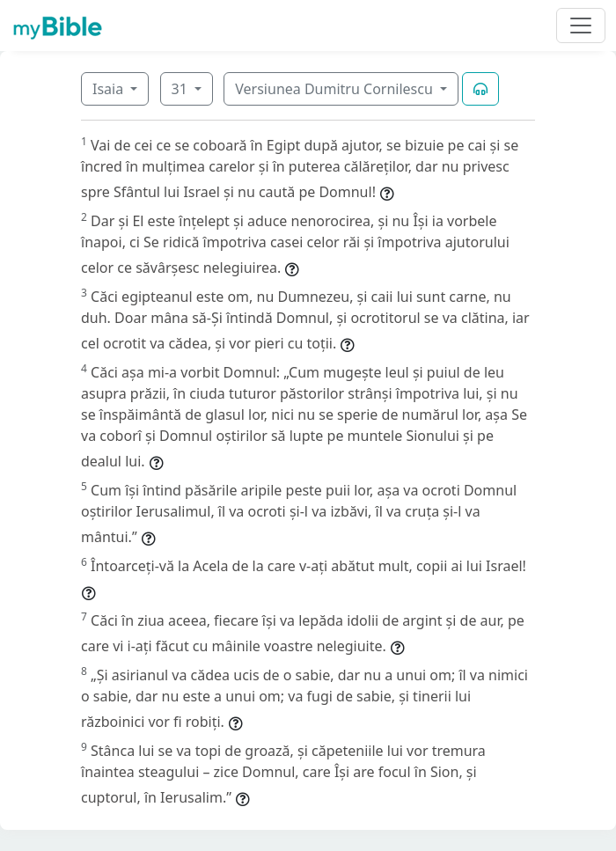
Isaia (110, 89)
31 (181, 89)
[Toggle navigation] (581, 26)
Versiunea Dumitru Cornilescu (336, 89)
